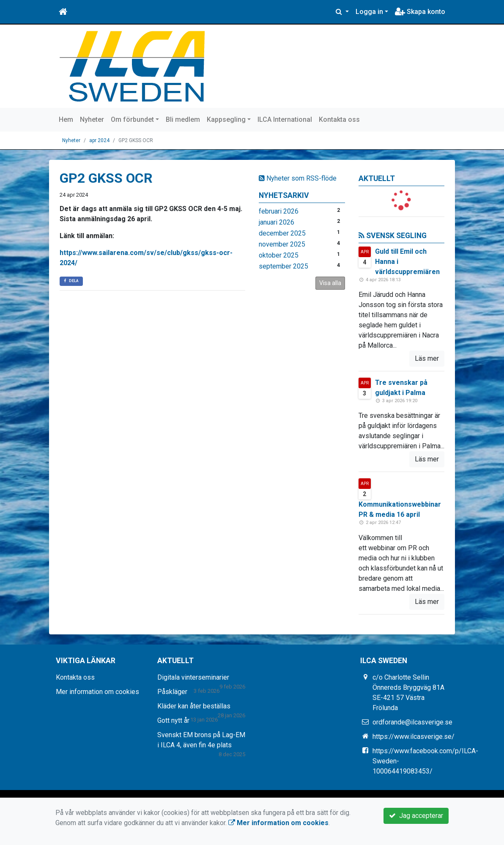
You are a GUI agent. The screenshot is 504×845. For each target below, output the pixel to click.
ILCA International (285, 119)
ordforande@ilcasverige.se (412, 722)
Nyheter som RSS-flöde (298, 178)
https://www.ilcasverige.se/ (414, 737)
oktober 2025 (279, 255)
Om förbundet (132, 119)
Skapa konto (420, 12)
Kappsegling (226, 119)
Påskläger (172, 692)
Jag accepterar (416, 816)
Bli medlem (183, 119)
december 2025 (282, 233)
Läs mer (427, 358)
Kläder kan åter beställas (194, 706)
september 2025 (283, 266)
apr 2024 (99, 140)
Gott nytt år (173, 720)
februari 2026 (279, 211)
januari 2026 (277, 222)
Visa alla (330, 283)
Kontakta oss (339, 119)
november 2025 (282, 244)
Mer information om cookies (97, 692)
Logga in (369, 12)
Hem (66, 119)
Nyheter (92, 119)
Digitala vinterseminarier (193, 677)
